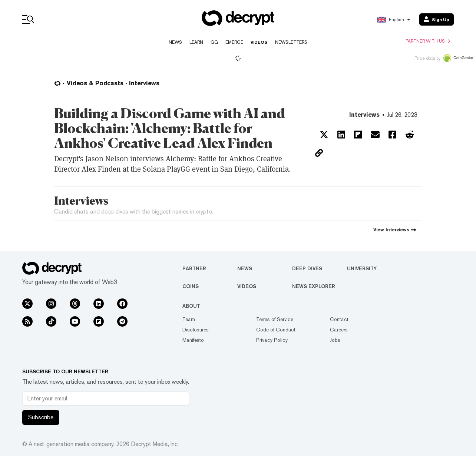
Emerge (234, 42)
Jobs (335, 340)
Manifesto (193, 340)
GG (214, 42)
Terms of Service (275, 319)
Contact (339, 319)
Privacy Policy (272, 340)
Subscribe (41, 417)
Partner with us (428, 41)
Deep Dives (307, 268)
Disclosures (196, 330)
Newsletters (291, 42)
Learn (196, 42)
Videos (259, 42)
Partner (194, 268)
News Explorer (314, 286)
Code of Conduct (276, 330)
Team (189, 319)
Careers (339, 330)
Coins (191, 286)
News (175, 42)
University (362, 268)
